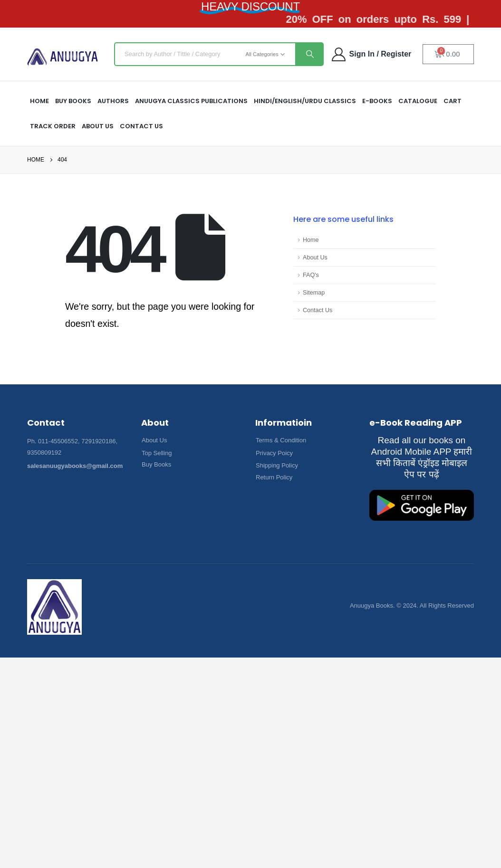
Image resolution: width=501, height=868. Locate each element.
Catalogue (418, 101)
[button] (154, 440)
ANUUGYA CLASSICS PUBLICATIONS (191, 101)
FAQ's (311, 275)
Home (311, 240)
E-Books (377, 101)
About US (98, 126)
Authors (113, 101)
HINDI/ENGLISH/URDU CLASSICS (305, 101)
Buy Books (73, 101)
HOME (39, 101)
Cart (453, 101)
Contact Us (141, 126)
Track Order (53, 126)
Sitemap (314, 293)
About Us (315, 258)
